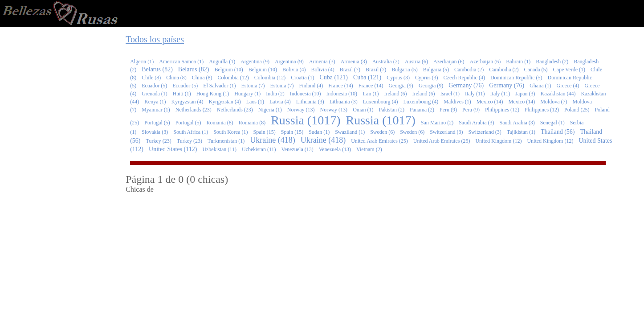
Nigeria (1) (270, 110)
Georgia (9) (401, 86)
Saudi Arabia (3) (476, 123)
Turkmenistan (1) (226, 141)
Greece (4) (568, 86)
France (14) (341, 86)
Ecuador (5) (154, 86)
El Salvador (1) (219, 86)
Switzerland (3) (446, 132)
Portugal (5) (157, 123)
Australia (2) (386, 62)
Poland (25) (577, 110)
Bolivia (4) (294, 70)
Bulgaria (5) (404, 70)
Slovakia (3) (155, 132)
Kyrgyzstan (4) (187, 102)
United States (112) (173, 149)
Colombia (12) (233, 78)
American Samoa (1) (181, 62)
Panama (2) (422, 110)
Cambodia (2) (469, 70)
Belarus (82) (157, 69)
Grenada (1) (155, 94)
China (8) (176, 78)
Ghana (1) (540, 86)
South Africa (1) (191, 132)
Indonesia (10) (306, 94)
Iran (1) (371, 94)
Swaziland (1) (350, 132)
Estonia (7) (253, 86)
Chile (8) (151, 78)
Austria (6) (416, 62)
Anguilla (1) (222, 62)
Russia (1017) (306, 120)
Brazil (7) (350, 70)
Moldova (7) (554, 102)
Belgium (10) (228, 70)
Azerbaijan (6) (449, 62)
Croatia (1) (302, 78)
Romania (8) (220, 123)
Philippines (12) (502, 110)
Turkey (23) (159, 141)
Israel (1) (450, 94)
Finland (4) (311, 86)
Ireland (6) (395, 94)
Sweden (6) (382, 132)
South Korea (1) (230, 132)
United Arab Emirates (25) (379, 141)
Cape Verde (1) (569, 70)
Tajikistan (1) (521, 132)
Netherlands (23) (194, 110)
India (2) (275, 94)
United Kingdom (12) (498, 141)
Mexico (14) (490, 102)
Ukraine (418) (272, 140)
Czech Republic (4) (464, 78)
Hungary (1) (247, 94)
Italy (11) (475, 94)
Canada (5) (536, 70)
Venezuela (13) (297, 149)
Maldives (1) (457, 102)
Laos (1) (255, 102)
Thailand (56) (558, 132)
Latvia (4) (280, 102)
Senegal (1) (552, 123)
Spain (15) (265, 132)
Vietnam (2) (369, 149)
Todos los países (155, 39)
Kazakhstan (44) (558, 94)
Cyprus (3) (398, 78)
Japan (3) (525, 94)
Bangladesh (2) (552, 62)
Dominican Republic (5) (516, 78)
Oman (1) (363, 110)
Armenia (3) (322, 62)
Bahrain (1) (518, 62)
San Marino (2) (437, 123)
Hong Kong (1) (213, 94)
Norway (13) (301, 110)
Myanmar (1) (156, 110)
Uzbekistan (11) (219, 149)
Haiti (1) (182, 94)
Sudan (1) (319, 132)
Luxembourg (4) (381, 102)
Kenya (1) (155, 102)
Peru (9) (448, 110)
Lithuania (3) (310, 102)
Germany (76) (466, 85)
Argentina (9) (255, 62)
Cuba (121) (333, 77)
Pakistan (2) (391, 110)
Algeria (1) (142, 62)
